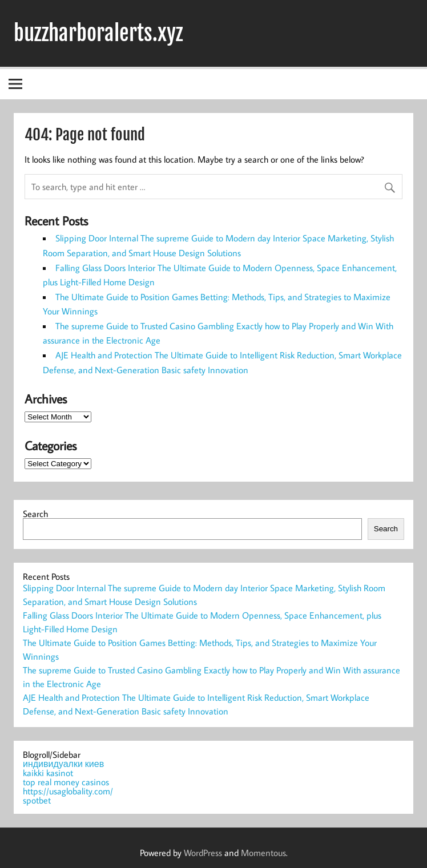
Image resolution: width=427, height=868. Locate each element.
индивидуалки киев (63, 764)
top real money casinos (66, 782)
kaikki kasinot (48, 773)
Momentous (263, 853)
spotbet (37, 800)
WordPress (203, 853)
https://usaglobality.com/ (68, 791)
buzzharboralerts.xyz (98, 33)
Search (35, 514)
